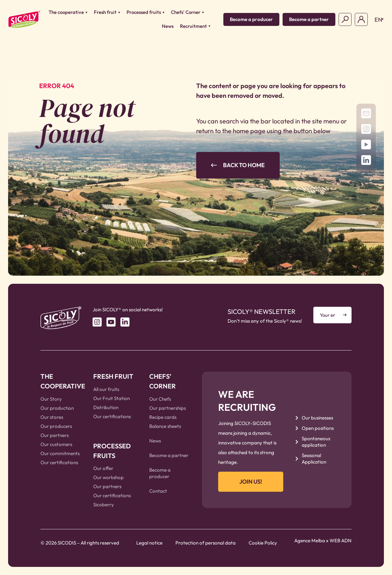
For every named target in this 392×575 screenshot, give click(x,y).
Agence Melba (310, 540)
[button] (377, 19)
